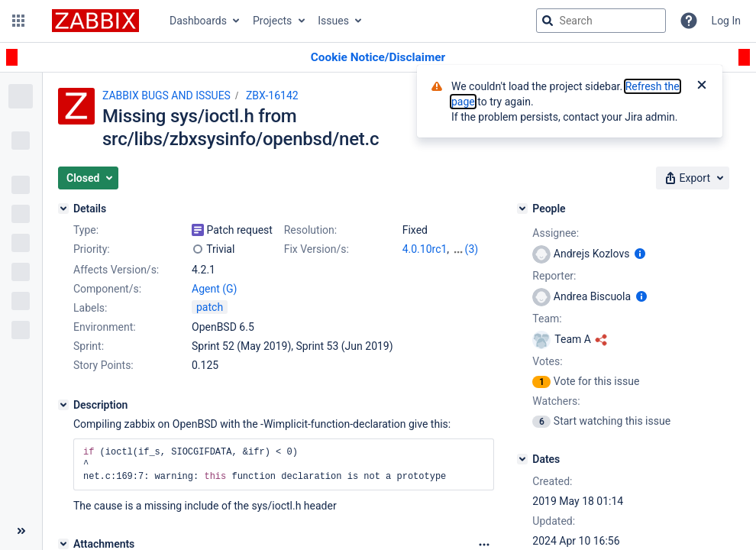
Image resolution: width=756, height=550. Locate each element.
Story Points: (103, 365)
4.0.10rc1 (425, 249)
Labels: (90, 308)
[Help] (689, 21)
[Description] (63, 405)
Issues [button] (333, 21)
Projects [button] (272, 21)
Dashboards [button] (198, 21)
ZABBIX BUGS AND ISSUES (166, 95)
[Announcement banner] (378, 58)
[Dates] (522, 459)
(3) (472, 249)
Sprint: (89, 346)
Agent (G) (214, 289)
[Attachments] (63, 544)
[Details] (63, 209)
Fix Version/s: (317, 249)
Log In (726, 21)
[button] (18, 21)
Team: (547, 319)
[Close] (702, 86)
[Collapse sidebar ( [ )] (21, 531)
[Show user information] (640, 254)
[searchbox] (601, 21)
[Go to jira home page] (95, 21)
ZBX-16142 (272, 95)
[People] (522, 209)
